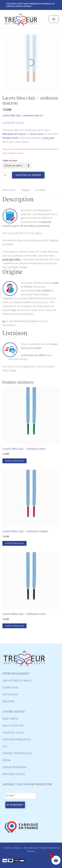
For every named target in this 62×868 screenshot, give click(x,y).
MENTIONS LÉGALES (14, 774)
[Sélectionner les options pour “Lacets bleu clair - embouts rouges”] (14, 543)
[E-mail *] (21, 796)
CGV (5, 746)
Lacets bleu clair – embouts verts (24, 449)
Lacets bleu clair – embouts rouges (25, 531)
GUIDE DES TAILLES (13, 123)
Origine (25, 190)
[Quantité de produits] (6, 175)
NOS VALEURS (10, 694)
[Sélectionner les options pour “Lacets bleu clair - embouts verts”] (14, 461)
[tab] (9, 190)
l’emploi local (10, 138)
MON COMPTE (10, 719)
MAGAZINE (8, 701)
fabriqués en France (14, 134)
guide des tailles (12, 259)
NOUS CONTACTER (13, 726)
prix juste (49, 138)
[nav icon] (54, 19)
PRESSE (7, 760)
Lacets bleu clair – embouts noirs (24, 614)
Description (9, 190)
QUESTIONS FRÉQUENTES (17, 739)
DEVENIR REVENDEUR (14, 767)
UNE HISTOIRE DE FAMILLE (17, 681)
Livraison (40, 190)
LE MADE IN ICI (11, 688)
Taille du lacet (10, 161)
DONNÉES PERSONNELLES (17, 753)
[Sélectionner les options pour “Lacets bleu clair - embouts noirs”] (14, 626)
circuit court (37, 134)
